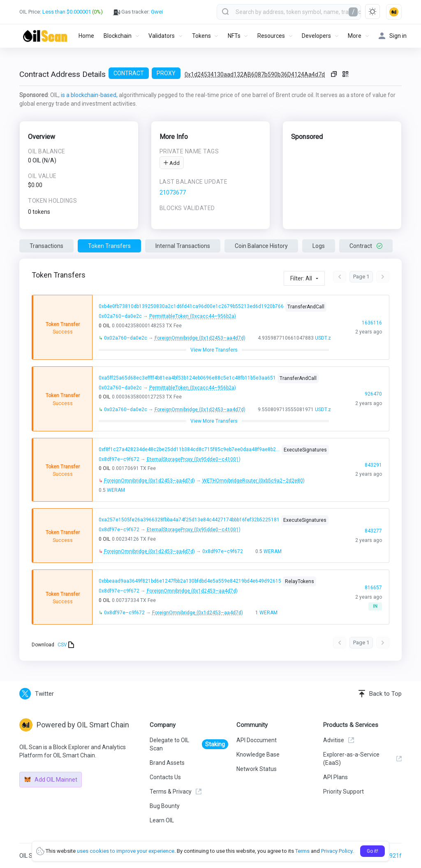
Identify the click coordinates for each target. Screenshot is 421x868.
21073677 (173, 192)
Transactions (46, 246)
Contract (366, 246)
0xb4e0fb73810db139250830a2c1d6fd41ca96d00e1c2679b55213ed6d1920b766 (191, 307)
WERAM (116, 490)
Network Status (257, 769)
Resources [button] (271, 36)
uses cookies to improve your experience (126, 851)
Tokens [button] (201, 36)
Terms (302, 851)
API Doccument (257, 740)
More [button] (355, 36)
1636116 (371, 327)
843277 (373, 536)
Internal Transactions (183, 246)
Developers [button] (316, 36)
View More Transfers (214, 350)
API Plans (335, 777)
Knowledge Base (258, 755)
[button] (394, 12)
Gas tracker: (138, 12)
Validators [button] (162, 36)
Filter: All (301, 278)
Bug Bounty (165, 806)
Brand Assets (167, 763)
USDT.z (323, 338)
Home (86, 36)
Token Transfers (109, 246)
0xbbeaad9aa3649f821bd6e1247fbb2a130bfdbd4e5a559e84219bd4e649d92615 (190, 581)
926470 (373, 399)
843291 (373, 470)
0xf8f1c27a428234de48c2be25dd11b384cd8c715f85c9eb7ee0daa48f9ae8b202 (189, 449)
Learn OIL (162, 820)
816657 (373, 593)
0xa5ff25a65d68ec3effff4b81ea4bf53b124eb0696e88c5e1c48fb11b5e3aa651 (187, 378)
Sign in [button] (393, 36)
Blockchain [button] (118, 36)
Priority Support (344, 792)
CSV (66, 645)
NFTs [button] (234, 36)
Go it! (372, 851)
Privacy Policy (337, 851)
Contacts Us (165, 777)
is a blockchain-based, (89, 95)
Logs (319, 246)
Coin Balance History (261, 246)
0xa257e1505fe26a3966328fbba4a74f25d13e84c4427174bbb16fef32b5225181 (189, 520)
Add (172, 163)
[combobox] (289, 12)
